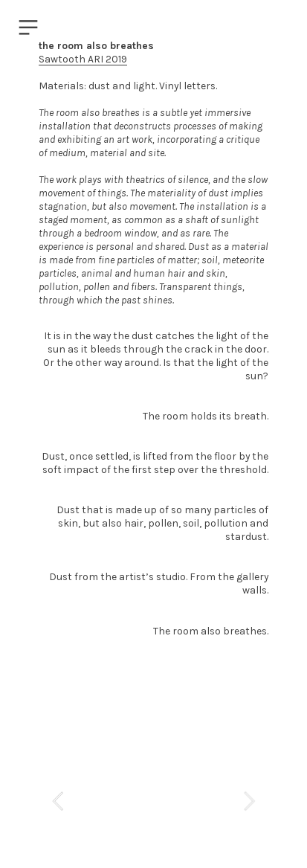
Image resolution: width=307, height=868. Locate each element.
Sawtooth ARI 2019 (83, 59)
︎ (28, 28)
